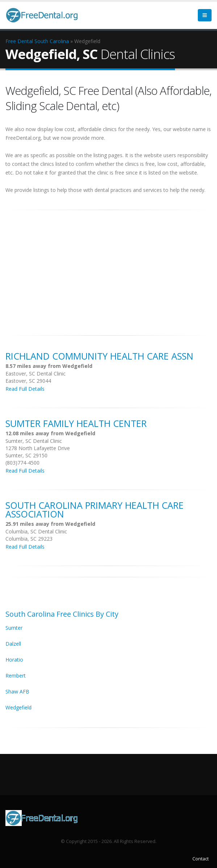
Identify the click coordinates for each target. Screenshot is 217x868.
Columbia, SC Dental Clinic (36, 531)
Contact (201, 859)
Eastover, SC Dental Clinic (36, 374)
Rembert (16, 676)
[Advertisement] (108, 269)
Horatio (14, 660)
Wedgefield (18, 707)
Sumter (14, 628)
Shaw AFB (17, 691)
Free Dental (19, 41)
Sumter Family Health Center (76, 423)
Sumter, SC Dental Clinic (34, 441)
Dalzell (13, 644)
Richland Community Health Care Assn (99, 356)
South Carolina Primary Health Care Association (95, 510)
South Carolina (52, 41)
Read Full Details (25, 389)
